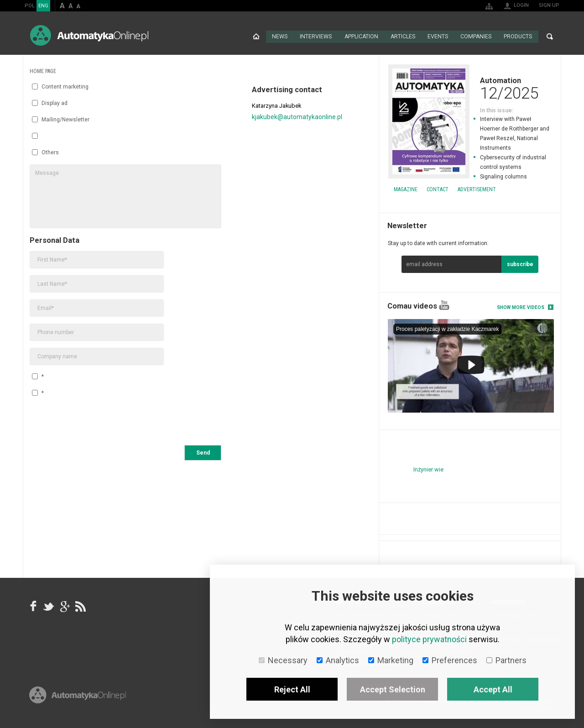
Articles (403, 37)
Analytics (338, 660)
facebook (33, 606)
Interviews (316, 37)
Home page (256, 37)
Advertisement (477, 189)
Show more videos (521, 307)
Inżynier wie (428, 469)
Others (45, 152)
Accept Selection (393, 689)
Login (521, 5)
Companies (476, 37)
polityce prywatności (429, 639)
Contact (438, 189)
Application (361, 37)
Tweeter (49, 606)
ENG (43, 6)
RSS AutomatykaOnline (80, 606)
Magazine (406, 189)
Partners (506, 660)
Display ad (50, 103)
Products (518, 37)
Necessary (283, 660)
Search (550, 37)
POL (30, 6)
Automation (470, 88)
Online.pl (78, 699)
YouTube (444, 305)
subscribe (520, 264)
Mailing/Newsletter (61, 119)
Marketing (391, 660)
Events (438, 37)
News (280, 37)
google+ (64, 606)
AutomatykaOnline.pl (89, 35)
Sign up (549, 5)
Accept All (493, 689)
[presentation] (99, 422)
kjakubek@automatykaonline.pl (297, 116)
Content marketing (60, 86)
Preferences (450, 660)
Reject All (292, 689)
